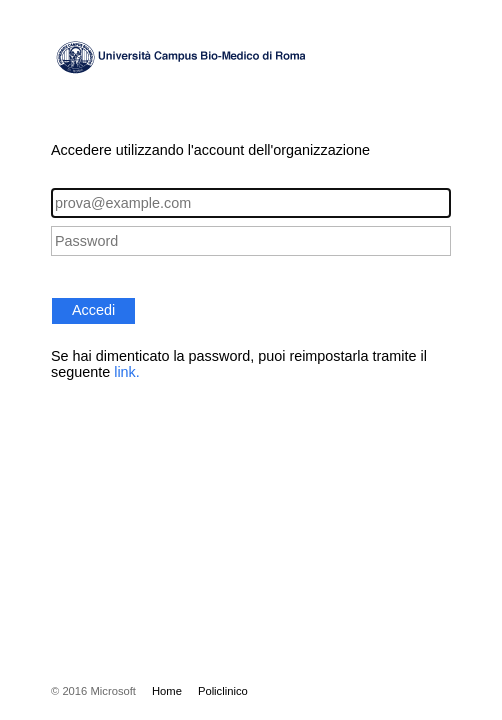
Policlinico (223, 691)
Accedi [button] (93, 310)
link (125, 372)
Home (167, 691)
